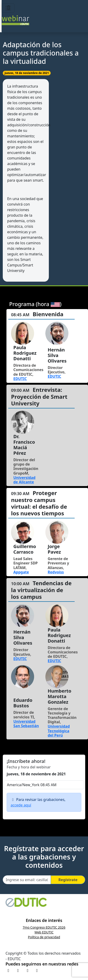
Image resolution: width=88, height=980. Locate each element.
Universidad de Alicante (24, 480)
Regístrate (68, 880)
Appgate (21, 572)
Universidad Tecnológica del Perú (59, 731)
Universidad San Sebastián (26, 724)
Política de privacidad (44, 937)
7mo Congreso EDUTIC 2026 (44, 927)
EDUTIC (20, 379)
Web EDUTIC (44, 932)
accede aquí (21, 805)
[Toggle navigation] (8, 8)
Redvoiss (56, 572)
